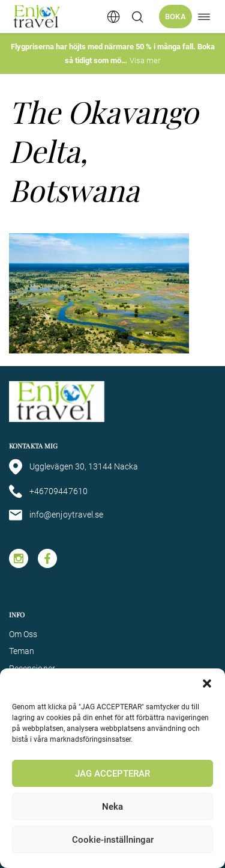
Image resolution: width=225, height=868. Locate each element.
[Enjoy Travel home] (37, 17)
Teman (22, 651)
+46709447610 (48, 491)
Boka (175, 17)
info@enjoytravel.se (56, 515)
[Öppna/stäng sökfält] (137, 17)
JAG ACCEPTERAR (112, 774)
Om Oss (23, 634)
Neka (112, 807)
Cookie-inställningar (113, 840)
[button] (207, 683)
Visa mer (145, 60)
